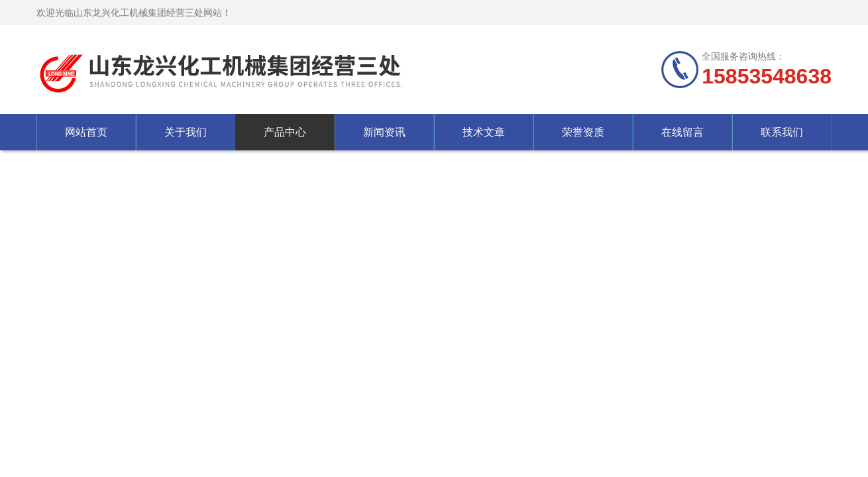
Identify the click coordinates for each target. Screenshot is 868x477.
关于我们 (186, 132)
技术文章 (484, 132)
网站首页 (86, 132)
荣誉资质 (583, 132)
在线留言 (682, 132)
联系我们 (782, 132)
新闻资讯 (384, 132)
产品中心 (285, 132)
